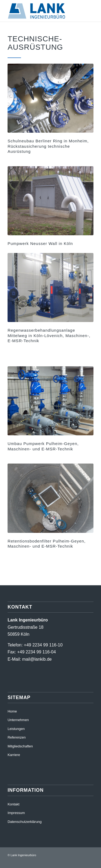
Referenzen (17, 737)
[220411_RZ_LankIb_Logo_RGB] (42, 11)
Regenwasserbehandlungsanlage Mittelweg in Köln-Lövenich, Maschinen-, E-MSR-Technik (49, 335)
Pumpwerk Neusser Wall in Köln (40, 243)
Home (12, 711)
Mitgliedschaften (20, 746)
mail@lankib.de (37, 659)
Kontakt (13, 804)
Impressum (16, 813)
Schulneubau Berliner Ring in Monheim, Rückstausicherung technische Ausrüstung (48, 146)
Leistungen (16, 729)
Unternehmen (18, 720)
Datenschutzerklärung (25, 822)
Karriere (14, 755)
